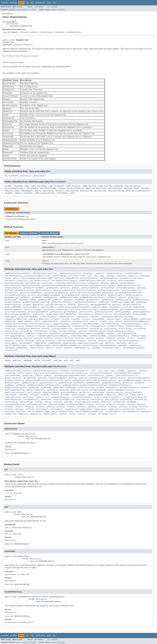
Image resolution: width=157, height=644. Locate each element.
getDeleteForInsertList (129, 285)
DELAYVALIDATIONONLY (15, 188)
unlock (59, 348)
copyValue (121, 276)
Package (13, 3)
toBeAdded (122, 345)
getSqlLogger (63, 309)
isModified (145, 319)
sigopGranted (40, 343)
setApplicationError (35, 326)
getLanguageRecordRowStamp (128, 293)
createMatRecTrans (51, 254)
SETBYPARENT (62, 193)
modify (119, 321)
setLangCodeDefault (14, 333)
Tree (32, 3)
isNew (20, 321)
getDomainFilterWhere (34, 288)
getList (31, 295)
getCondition (81, 285)
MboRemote (60, 32)
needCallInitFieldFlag (16, 324)
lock (111, 321)
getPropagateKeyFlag (100, 305)
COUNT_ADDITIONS (38, 186)
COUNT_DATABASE (73, 186)
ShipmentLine (11, 216)
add (44, 241)
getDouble (65, 288)
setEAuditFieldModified (29, 329)
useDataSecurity (82, 348)
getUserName (52, 314)
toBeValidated (36, 348)
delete (8, 278)
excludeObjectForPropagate (64, 281)
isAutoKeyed (82, 317)
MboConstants (47, 32)
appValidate (48, 247)
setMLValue (42, 333)
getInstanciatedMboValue (56, 293)
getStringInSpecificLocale (133, 309)
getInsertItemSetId (86, 290)
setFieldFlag (96, 329)
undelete (49, 348)
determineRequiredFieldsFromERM (37, 278)
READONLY (9, 193)
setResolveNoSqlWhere (119, 336)
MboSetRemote (67, 254)
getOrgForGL (38, 305)
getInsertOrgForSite (131, 290)
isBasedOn (94, 317)
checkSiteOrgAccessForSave (65, 276)
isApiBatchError (66, 317)
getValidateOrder (68, 314)
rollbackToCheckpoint (131, 324)
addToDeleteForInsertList (45, 273)
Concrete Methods (50, 233)
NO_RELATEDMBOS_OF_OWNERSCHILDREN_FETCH (86, 188)
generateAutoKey (126, 281)
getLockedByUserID (70, 295)
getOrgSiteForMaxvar (56, 305)
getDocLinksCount (13, 288)
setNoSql (110, 333)
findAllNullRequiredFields (92, 281)
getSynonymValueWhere (38, 312)
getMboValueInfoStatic (62, 302)
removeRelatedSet (91, 324)
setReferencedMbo (79, 336)
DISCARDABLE (32, 188)
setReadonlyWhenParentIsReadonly (53, 336)
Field (18, 10)
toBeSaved (9, 348)
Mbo (12, 42)
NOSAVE (38, 191)
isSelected (65, 321)
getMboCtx (25, 297)
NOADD (137, 188)
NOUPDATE (60, 191)
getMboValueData (123, 300)
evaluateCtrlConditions (131, 278)
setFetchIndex (81, 329)
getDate (112, 285)
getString (76, 309)
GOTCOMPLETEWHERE (48, 188)
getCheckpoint (127, 283)
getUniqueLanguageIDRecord (18, 314)
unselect (68, 348)
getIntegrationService (89, 293)
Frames (30, 7)
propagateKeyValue (60, 324)
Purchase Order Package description (22, 56)
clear (83, 276)
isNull (37, 321)
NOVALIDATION (72, 191)
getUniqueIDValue (141, 312)
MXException (31, 436)
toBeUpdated (22, 348)
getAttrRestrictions (77, 283)
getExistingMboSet (90, 288)
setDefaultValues (134, 326)
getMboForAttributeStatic (93, 297)
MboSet (22, 216)
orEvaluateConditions (39, 324)
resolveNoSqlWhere (110, 324)
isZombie (103, 321)
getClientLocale (13, 285)
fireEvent (112, 281)
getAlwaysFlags (33, 283)
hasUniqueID (10, 317)
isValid (93, 321)
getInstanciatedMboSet (31, 293)
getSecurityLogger (33, 309)
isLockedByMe (98, 319)
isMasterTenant (113, 319)
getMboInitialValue (116, 297)
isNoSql (28, 321)
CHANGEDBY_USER (21, 186)
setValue (28, 338)
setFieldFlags (40, 331)
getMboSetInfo (93, 300)
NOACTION (128, 188)
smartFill (110, 343)
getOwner (72, 305)
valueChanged (11, 350)
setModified (55, 333)
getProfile (83, 305)
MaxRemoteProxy (74, 32)
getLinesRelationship (15, 295)
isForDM (65, 319)
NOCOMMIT (145, 188)
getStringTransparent (15, 312)
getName (27, 305)
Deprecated (40, 3)
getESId (76, 288)
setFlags (72, 331)
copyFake (110, 276)
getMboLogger (11, 300)
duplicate (59, 278)
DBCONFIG (119, 186)
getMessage (104, 302)
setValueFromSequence (129, 341)
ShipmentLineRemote (29, 32)
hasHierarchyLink (103, 314)
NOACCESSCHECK (115, 188)
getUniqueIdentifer (104, 312)
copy (90, 276)
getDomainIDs (52, 288)
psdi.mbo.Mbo (12, 24)
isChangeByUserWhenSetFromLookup (117, 317)
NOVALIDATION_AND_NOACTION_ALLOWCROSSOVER (129, 191)
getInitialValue (44, 290)
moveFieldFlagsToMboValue (136, 321)
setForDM (82, 331)
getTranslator (86, 312)
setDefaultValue (116, 326)
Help (55, 3)
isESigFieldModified (38, 319)
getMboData (37, 297)
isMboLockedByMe (130, 319)
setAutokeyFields (80, 326)
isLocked (75, 319)
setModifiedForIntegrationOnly (78, 333)
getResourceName (99, 307)
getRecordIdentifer (132, 305)
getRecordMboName (13, 307)
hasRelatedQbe (140, 314)
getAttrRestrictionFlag (53, 283)
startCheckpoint (90, 345)
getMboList (133, 297)
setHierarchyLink (97, 331)
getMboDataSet (51, 297)
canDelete (99, 273)
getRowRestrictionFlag (120, 307)
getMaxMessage (12, 297)
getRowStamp (139, 307)
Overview (5, 3)
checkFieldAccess (114, 273)
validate (96, 348)
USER (72, 193)
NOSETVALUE (48, 191)
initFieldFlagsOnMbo (28, 317)
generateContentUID (14, 283)
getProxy (116, 305)
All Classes (52, 7)
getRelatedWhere (31, 307)
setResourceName (139, 336)
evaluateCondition (89, 278)
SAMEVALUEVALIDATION (45, 193)
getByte (105, 283)
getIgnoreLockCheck (24, 290)
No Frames (39, 7)
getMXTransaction (13, 305)
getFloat (9, 290)
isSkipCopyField (80, 321)
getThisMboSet (70, 312)
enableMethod (72, 278)
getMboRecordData (28, 300)
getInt (73, 293)
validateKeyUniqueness (134, 348)
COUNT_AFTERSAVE (56, 186)
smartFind (121, 343)
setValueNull (11, 343)
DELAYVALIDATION (132, 186)
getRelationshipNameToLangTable (74, 307)
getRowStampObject (14, 309)
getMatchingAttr (98, 295)
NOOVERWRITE (27, 191)
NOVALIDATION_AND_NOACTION (93, 191)
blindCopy (88, 273)
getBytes (114, 283)
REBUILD (19, 193)
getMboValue (108, 300)
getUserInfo (38, 314)
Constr (25, 10)
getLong (85, 295)
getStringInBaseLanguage (106, 309)
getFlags (141, 288)
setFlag (53, 331)
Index (49, 3)
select (147, 324)
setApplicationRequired (59, 326)
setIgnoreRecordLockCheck (120, 331)
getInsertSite (12, 293)
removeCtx (76, 324)
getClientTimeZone (31, 285)
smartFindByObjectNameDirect (66, 345)
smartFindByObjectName (16, 345)
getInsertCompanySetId (64, 290)
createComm (144, 276)
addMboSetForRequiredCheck (18, 273)
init (44, 261)
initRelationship (48, 317)
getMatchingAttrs (134, 295)
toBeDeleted (135, 345)
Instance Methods (29, 233)
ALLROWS (8, 186)
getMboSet (57, 300)
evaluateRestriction (39, 281)
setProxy (31, 336)
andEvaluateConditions (70, 273)
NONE (17, 191)
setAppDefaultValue (14, 326)
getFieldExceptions (126, 288)
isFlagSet (55, 319)
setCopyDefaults (98, 326)
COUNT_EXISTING (105, 186)
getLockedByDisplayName (48, 295)
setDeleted (10, 329)
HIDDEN (62, 188)
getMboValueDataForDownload (36, 302)
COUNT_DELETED (89, 186)
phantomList (26, 176)
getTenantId (56, 312)
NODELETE (9, 191)
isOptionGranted (50, 321)
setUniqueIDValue (13, 338)
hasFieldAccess (85, 314)
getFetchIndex (108, 288)
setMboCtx (30, 333)
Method (33, 10)
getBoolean (94, 283)
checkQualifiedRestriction (37, 276)
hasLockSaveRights (122, 314)
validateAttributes (111, 348)
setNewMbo (99, 333)
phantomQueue (40, 176)
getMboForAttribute (69, 297)
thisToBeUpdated (108, 345)
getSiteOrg (49, 309)
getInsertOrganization (109, 290)
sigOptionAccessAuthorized (90, 343)
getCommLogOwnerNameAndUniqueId (57, 285)
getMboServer (44, 300)
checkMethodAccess (134, 273)
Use (27, 3)
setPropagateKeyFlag (126, 333)
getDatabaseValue (98, 285)
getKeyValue (108, 293)
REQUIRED (29, 193)
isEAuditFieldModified (16, 319)
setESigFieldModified (62, 329)
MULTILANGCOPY (12, 176)
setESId (46, 329)
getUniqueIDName (123, 312)
